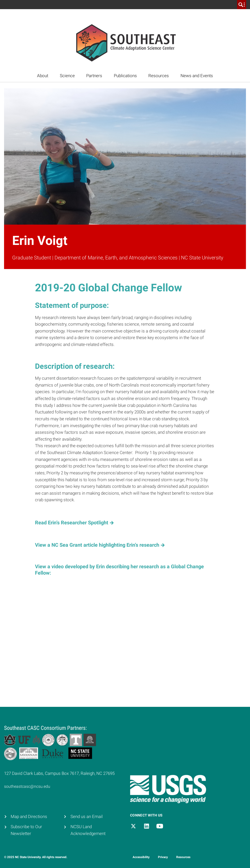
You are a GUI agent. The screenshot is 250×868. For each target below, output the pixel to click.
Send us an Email (87, 817)
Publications (125, 76)
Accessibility (141, 857)
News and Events (197, 76)
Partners (94, 76)
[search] (242, 5)
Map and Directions (29, 817)
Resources (159, 76)
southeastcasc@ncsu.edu (27, 786)
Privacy (163, 857)
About (43, 76)
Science (67, 76)
